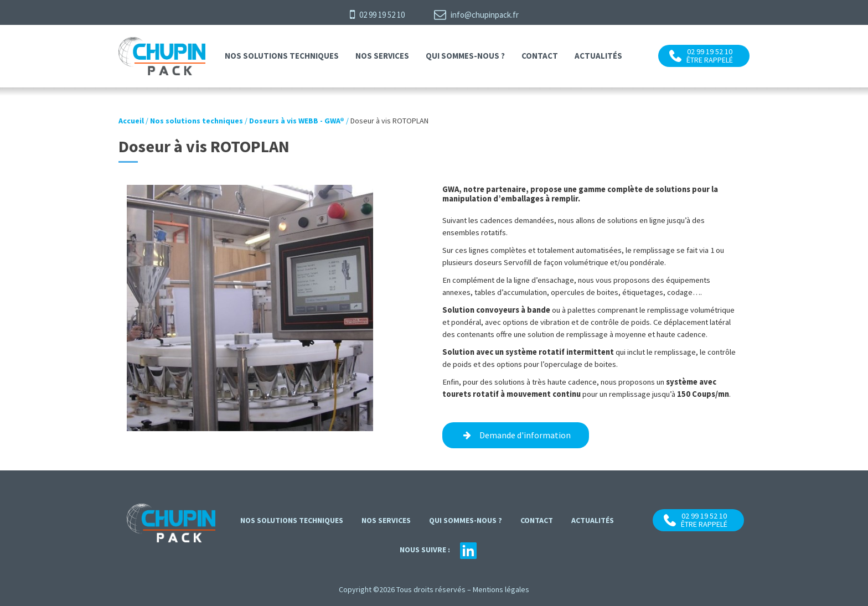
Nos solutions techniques (282, 56)
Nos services (382, 56)
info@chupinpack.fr (476, 14)
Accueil (131, 121)
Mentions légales (501, 589)
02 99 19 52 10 (377, 14)
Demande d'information (525, 435)
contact (540, 56)
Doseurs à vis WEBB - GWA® (297, 121)
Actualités (598, 56)
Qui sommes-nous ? (465, 56)
